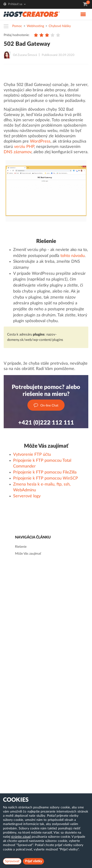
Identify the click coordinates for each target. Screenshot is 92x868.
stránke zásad (21, 837)
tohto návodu (73, 256)
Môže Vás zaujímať (28, 554)
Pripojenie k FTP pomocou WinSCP (46, 478)
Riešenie (21, 547)
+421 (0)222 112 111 (46, 423)
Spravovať (12, 861)
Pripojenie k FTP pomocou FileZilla (45, 472)
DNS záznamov (18, 152)
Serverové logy (27, 496)
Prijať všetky (33, 861)
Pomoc (17, 26)
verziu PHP (24, 147)
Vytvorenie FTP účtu (32, 455)
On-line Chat (46, 405)
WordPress (40, 141)
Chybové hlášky (60, 26)
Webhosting (35, 26)
